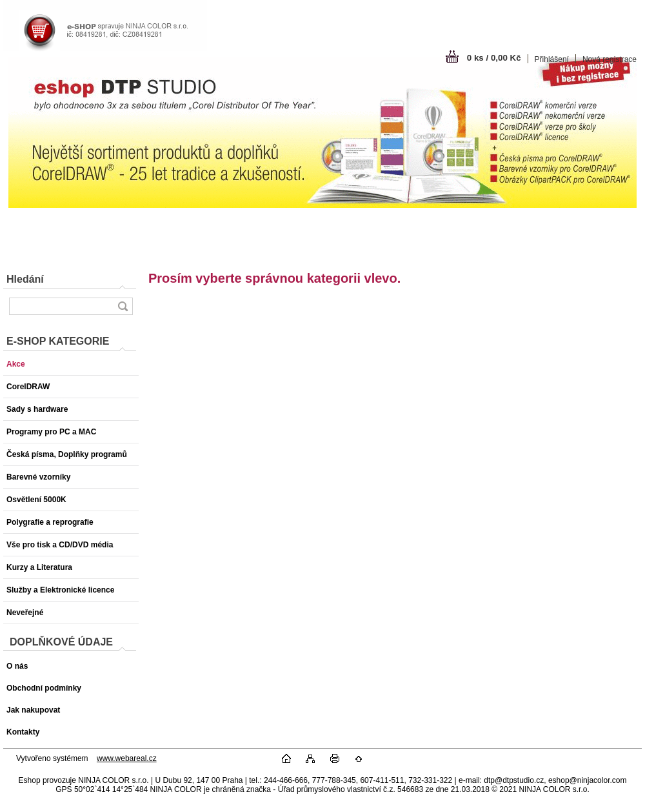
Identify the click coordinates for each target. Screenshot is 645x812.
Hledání (25, 279)
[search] (123, 306)
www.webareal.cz (127, 758)
